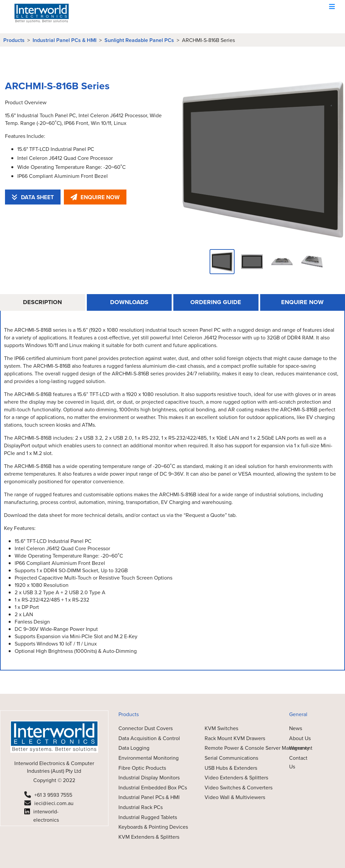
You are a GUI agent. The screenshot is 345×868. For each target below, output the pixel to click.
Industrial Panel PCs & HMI (65, 40)
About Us (300, 738)
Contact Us (298, 762)
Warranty (299, 748)
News (296, 728)
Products (14, 40)
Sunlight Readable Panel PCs (139, 40)
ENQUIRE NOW (95, 197)
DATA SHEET (33, 197)
